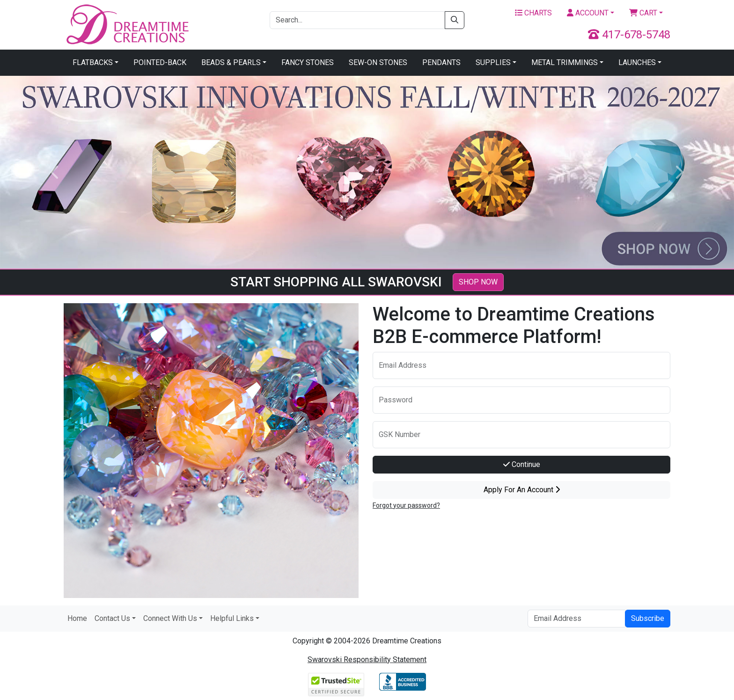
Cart (643, 13)
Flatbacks (93, 62)
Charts (533, 13)
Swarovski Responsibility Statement (367, 660)
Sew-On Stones (378, 62)
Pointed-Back (160, 62)
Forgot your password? (406, 505)
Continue (522, 464)
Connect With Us (170, 618)
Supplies (493, 62)
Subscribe (648, 618)
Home (77, 618)
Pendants (441, 62)
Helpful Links (232, 618)
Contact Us (112, 618)
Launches (637, 62)
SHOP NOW (478, 282)
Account (588, 13)
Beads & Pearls (231, 62)
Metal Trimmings (565, 62)
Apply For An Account (522, 490)
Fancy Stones (308, 62)
